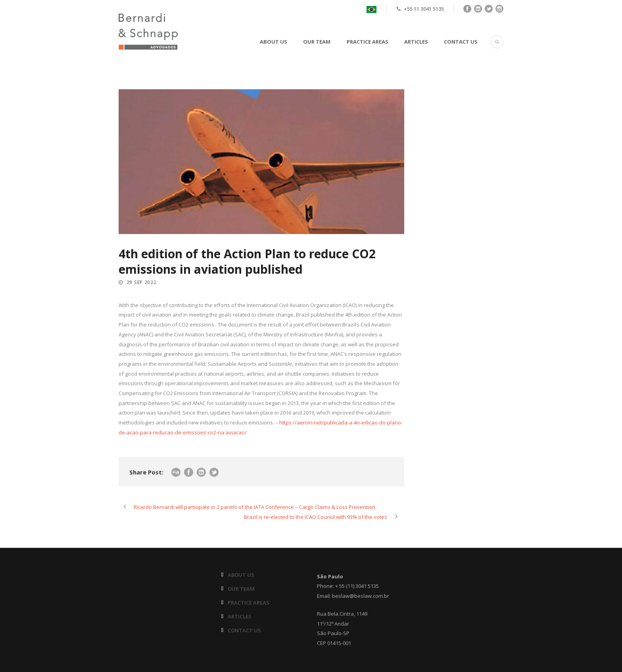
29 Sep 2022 (142, 282)
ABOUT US (274, 42)
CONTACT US (461, 42)
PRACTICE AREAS (368, 42)
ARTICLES (416, 42)
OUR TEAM (317, 42)
